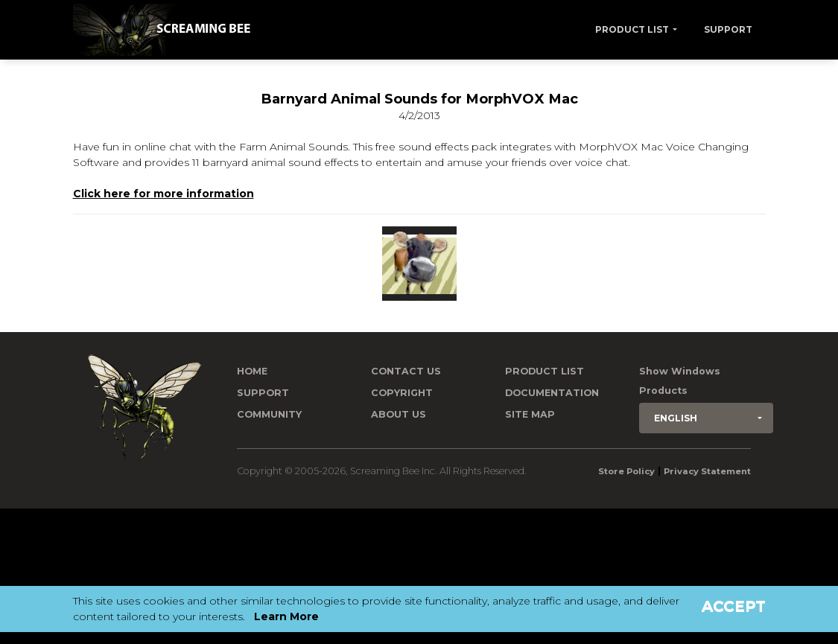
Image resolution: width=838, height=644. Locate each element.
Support (728, 29)
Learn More (286, 616)
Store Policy (626, 471)
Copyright (402, 393)
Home (252, 371)
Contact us (406, 371)
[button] (706, 418)
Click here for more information (164, 194)
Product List (632, 29)
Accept (734, 606)
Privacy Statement (707, 471)
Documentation (552, 393)
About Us (399, 414)
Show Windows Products (680, 381)
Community (269, 414)
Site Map (530, 414)
